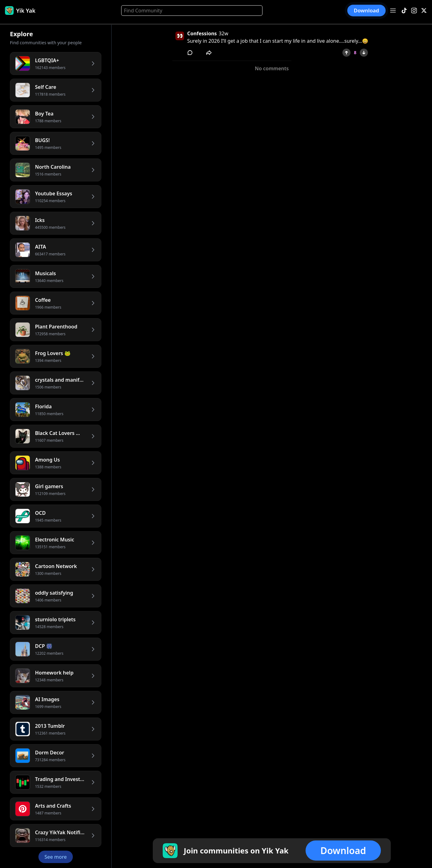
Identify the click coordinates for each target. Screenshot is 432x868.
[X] (424, 11)
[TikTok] (404, 11)
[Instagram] (414, 11)
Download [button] (367, 10)
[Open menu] (393, 11)
